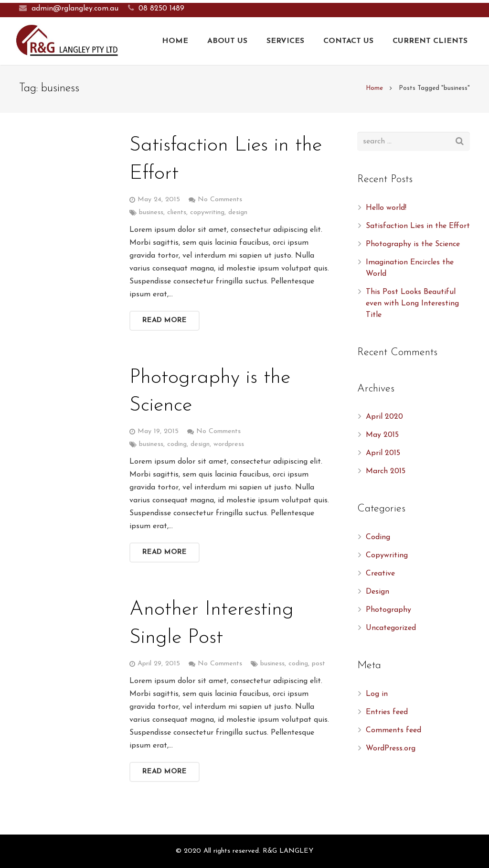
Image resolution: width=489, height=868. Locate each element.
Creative (380, 574)
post (319, 664)
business (151, 212)
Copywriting (387, 555)
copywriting (207, 212)
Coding (378, 537)
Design (377, 592)
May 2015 (382, 435)
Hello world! (386, 208)
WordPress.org (391, 749)
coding (177, 444)
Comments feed (393, 730)
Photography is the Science (413, 244)
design (238, 212)
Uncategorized (391, 628)
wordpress (229, 444)
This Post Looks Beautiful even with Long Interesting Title (412, 304)
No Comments (220, 200)
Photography (388, 610)
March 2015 (386, 471)
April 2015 (383, 453)
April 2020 (384, 417)
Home (374, 88)
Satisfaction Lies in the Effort (418, 226)
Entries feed (387, 712)
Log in (377, 694)
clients (177, 212)
